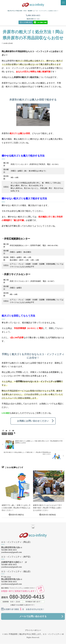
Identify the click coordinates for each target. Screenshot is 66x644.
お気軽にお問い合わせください (33, 421)
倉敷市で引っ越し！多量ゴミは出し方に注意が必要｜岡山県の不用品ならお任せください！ (16, 508)
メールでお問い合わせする (33, 614)
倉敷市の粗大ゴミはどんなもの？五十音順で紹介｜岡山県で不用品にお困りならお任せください (47, 508)
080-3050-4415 (33, 15)
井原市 (4, 434)
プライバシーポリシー (33, 629)
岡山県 (10, 434)
